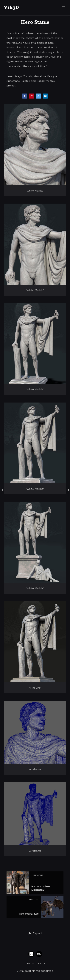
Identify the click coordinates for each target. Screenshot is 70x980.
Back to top (36, 963)
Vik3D (11, 8)
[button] (35, 933)
